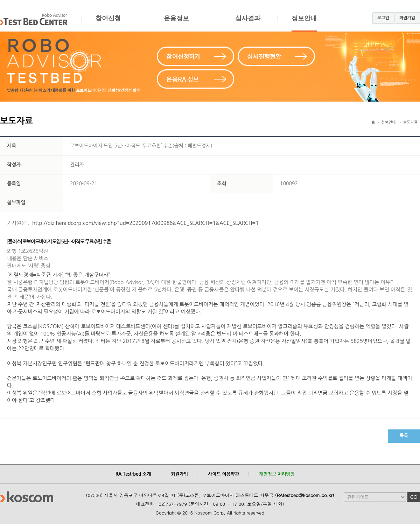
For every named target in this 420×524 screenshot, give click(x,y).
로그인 (383, 18)
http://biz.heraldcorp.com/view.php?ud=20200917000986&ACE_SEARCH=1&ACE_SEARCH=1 (145, 223)
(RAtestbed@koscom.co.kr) (305, 495)
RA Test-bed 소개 (133, 474)
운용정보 (176, 23)
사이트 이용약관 (223, 474)
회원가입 (407, 18)
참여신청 (108, 23)
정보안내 (304, 23)
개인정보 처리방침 (277, 474)
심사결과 (248, 23)
